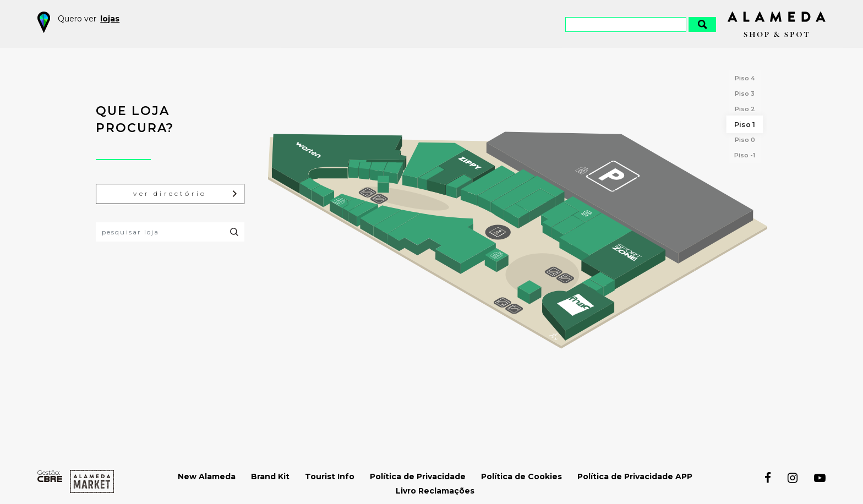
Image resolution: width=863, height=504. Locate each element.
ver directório (186, 194)
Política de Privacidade (418, 476)
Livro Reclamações (435, 491)
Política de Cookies (521, 476)
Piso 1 (745, 124)
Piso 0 (745, 140)
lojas (110, 19)
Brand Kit (270, 476)
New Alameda (207, 476)
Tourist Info (330, 476)
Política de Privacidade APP (635, 476)
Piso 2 (745, 109)
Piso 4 (745, 78)
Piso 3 (745, 94)
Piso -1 (745, 155)
